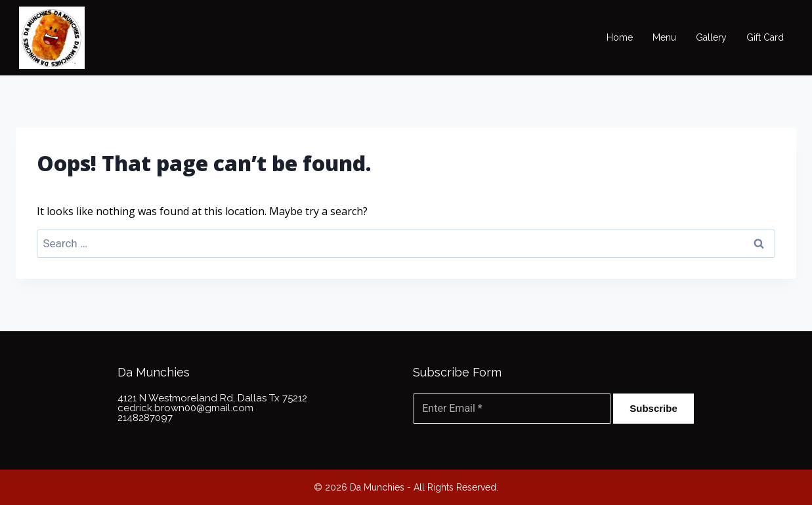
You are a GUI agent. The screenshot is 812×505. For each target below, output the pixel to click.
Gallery (711, 37)
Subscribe (653, 408)
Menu (664, 37)
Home (620, 37)
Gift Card (765, 37)
